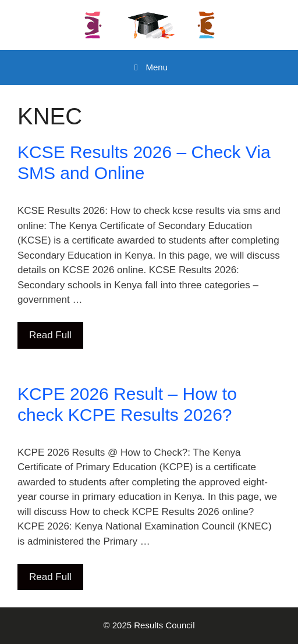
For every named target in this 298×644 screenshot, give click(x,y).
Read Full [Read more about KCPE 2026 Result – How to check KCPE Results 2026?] (50, 577)
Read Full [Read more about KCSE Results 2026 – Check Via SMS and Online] (50, 335)
